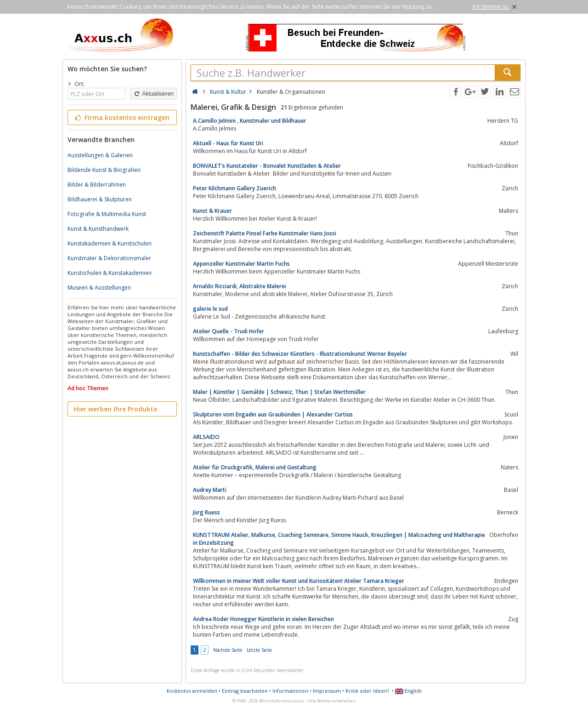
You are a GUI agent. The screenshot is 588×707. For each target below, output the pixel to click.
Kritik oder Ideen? (367, 691)
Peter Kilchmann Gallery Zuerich (235, 188)
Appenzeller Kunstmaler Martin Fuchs (241, 264)
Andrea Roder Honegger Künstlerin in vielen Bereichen (263, 619)
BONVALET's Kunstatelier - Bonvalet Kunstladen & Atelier (267, 166)
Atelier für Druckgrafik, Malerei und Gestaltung (255, 467)
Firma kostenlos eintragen (122, 117)
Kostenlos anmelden (192, 691)
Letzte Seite (259, 650)
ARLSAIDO (206, 437)
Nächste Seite (228, 650)
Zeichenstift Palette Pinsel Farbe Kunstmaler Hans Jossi (265, 233)
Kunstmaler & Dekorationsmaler (109, 258)
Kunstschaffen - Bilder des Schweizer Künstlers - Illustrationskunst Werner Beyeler (300, 354)
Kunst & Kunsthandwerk (98, 229)
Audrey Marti (210, 490)
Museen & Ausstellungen (99, 288)
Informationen (290, 691)
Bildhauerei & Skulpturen (100, 199)
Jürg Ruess (206, 512)
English (408, 691)
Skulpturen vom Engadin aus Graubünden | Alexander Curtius (273, 414)
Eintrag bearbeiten (245, 691)
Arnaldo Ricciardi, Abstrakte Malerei (240, 286)
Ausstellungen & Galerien (100, 155)
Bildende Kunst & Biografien (104, 170)
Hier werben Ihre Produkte (115, 409)
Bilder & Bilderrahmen (97, 185)
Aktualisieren (153, 94)
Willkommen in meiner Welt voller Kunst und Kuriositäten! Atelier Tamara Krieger (299, 581)
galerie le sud (210, 309)
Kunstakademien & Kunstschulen (110, 243)
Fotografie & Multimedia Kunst (107, 214)
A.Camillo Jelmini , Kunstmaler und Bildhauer (250, 121)
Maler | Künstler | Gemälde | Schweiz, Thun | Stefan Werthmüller (279, 392)
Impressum (327, 691)
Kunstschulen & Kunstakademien (110, 273)
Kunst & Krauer (212, 211)
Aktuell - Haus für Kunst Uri (228, 143)
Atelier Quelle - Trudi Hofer (229, 331)
